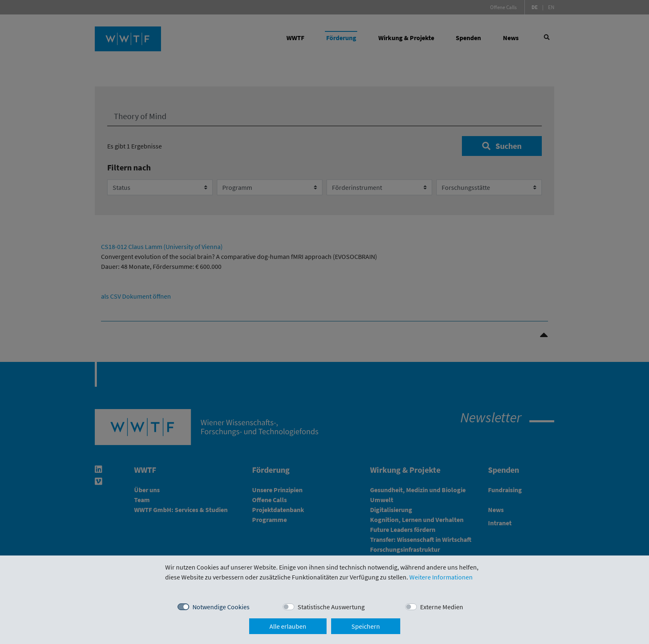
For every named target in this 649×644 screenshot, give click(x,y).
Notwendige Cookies (221, 607)
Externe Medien (442, 607)
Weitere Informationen (441, 577)
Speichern (366, 626)
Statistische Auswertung (331, 607)
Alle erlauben (288, 626)
